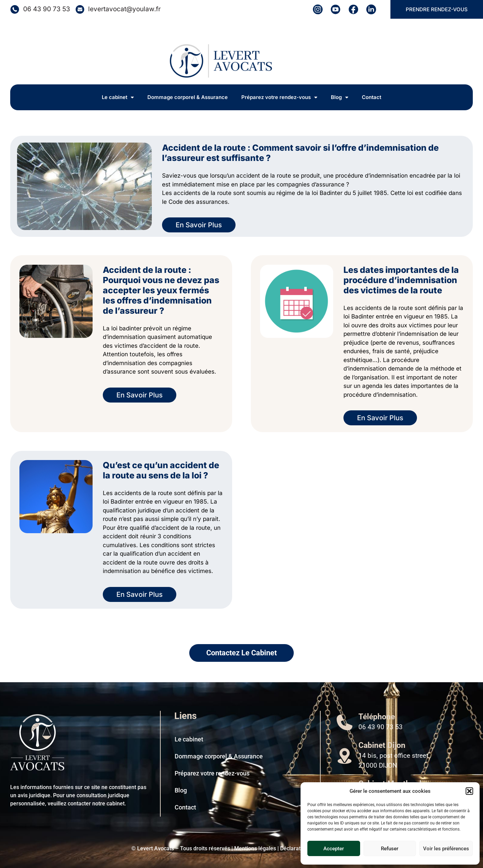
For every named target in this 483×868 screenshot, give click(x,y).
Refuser (390, 849)
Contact (372, 97)
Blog (340, 97)
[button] (469, 791)
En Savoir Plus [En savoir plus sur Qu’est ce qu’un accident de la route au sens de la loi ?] (140, 594)
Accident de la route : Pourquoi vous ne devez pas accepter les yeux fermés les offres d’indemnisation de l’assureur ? (161, 290)
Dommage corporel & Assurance (188, 97)
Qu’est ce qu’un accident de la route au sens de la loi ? (161, 470)
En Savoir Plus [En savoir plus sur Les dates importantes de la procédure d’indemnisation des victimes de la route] (380, 418)
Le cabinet (118, 97)
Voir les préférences (446, 849)
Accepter (334, 849)
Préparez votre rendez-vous (279, 97)
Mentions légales (255, 848)
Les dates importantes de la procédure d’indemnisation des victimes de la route (401, 280)
